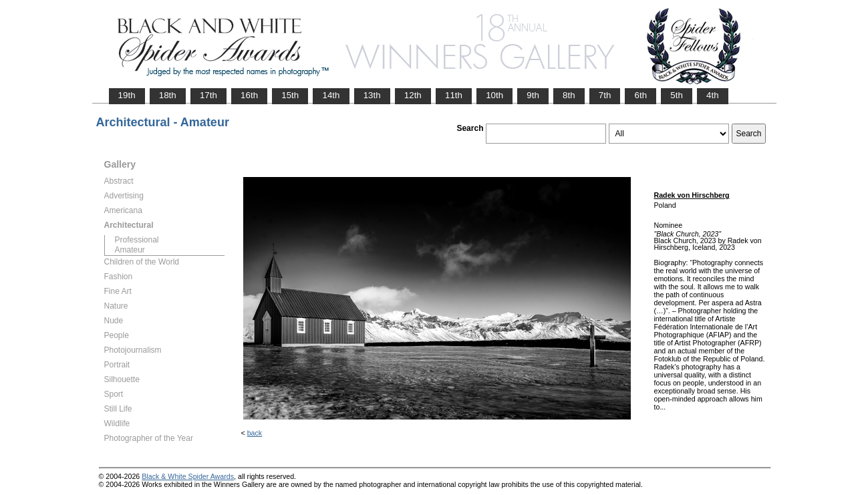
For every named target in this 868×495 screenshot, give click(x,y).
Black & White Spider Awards (188, 476)
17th (208, 95)
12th (413, 95)
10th (494, 95)
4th (713, 95)
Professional (137, 240)
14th (331, 95)
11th (454, 95)
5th (677, 95)
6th (640, 95)
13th (372, 95)
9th (533, 95)
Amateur (130, 250)
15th (290, 95)
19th (127, 95)
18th (168, 95)
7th (605, 95)
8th (569, 95)
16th (249, 95)
